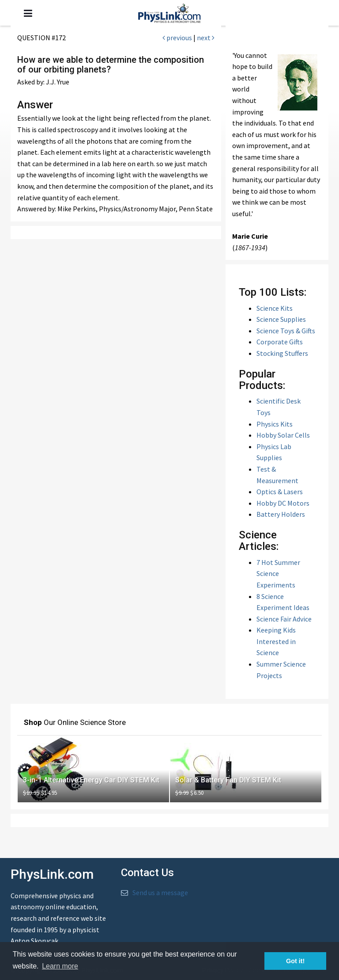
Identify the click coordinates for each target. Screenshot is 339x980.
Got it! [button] (295, 961)
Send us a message (160, 892)
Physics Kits (275, 424)
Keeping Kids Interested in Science (276, 641)
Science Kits (275, 308)
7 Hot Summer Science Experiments (278, 574)
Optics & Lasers (280, 492)
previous (177, 38)
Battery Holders (281, 514)
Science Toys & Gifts (286, 331)
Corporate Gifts (280, 342)
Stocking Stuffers (282, 353)
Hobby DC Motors (283, 503)
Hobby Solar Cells (283, 435)
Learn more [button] (60, 966)
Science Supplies (281, 319)
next (206, 38)
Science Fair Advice (284, 619)
